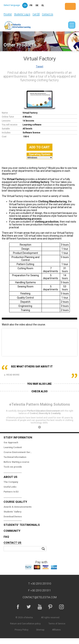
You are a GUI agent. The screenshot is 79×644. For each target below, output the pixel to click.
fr (31, 5)
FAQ (6, 537)
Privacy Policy (22, 630)
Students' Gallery (12, 512)
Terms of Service (57, 624)
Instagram (61, 607)
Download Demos (13, 517)
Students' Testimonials (22, 525)
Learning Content (13, 447)
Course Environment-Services (18, 452)
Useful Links (10, 487)
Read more (12, 375)
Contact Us (48, 14)
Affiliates (56, 630)
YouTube (40, 607)
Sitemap (40, 630)
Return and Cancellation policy (25, 624)
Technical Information (15, 457)
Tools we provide (13, 467)
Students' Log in (22, 14)
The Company (11, 482)
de (37, 5)
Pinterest (50, 607)
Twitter (29, 607)
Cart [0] (36, 14)
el (43, 5)
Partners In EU (11, 492)
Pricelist (8, 14)
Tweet (39, 66)
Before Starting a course (16, 462)
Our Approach (11, 443)
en (25, 5)
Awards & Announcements (18, 507)
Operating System (39, 154)
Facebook (18, 607)
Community (12, 531)
